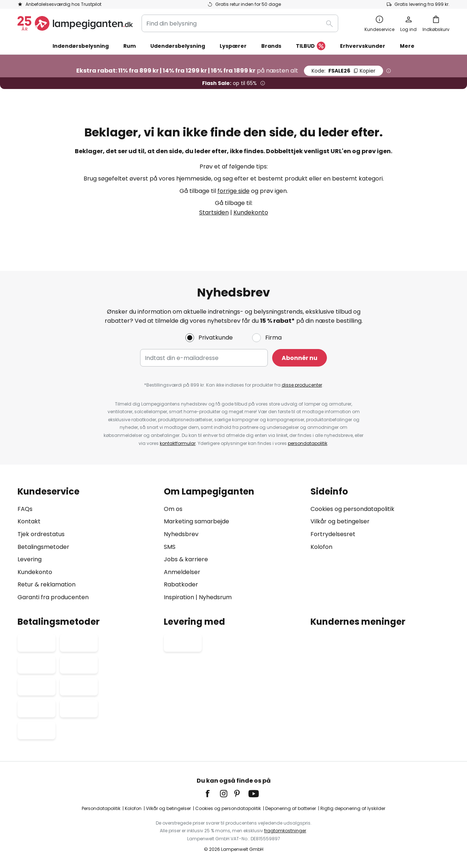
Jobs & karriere (186, 559)
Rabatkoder (181, 585)
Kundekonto (251, 212)
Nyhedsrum (215, 597)
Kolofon (321, 547)
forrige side (233, 191)
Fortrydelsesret (333, 534)
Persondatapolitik (101, 808)
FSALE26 (344, 71)
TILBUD (311, 46)
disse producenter (302, 385)
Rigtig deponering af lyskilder (353, 808)
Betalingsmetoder (43, 547)
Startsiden (214, 212)
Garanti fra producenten (53, 597)
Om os (173, 509)
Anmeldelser (182, 572)
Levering (30, 559)
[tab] (87, 544)
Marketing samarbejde (196, 522)
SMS (170, 547)
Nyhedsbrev (181, 534)
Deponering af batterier (291, 808)
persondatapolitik (308, 443)
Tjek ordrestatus (41, 534)
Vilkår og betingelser (340, 522)
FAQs (25, 509)
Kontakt (29, 522)
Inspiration (179, 597)
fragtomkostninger (285, 831)
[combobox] (240, 23)
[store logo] (75, 23)
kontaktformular (178, 443)
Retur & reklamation (47, 585)
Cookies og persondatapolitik (352, 509)
